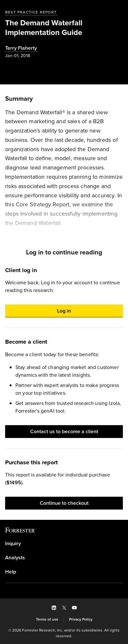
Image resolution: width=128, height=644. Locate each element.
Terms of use (47, 619)
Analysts (15, 558)
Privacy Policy (81, 619)
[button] (64, 311)
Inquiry (13, 544)
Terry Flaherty (21, 48)
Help (11, 572)
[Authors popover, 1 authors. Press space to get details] (21, 48)
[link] (64, 544)
